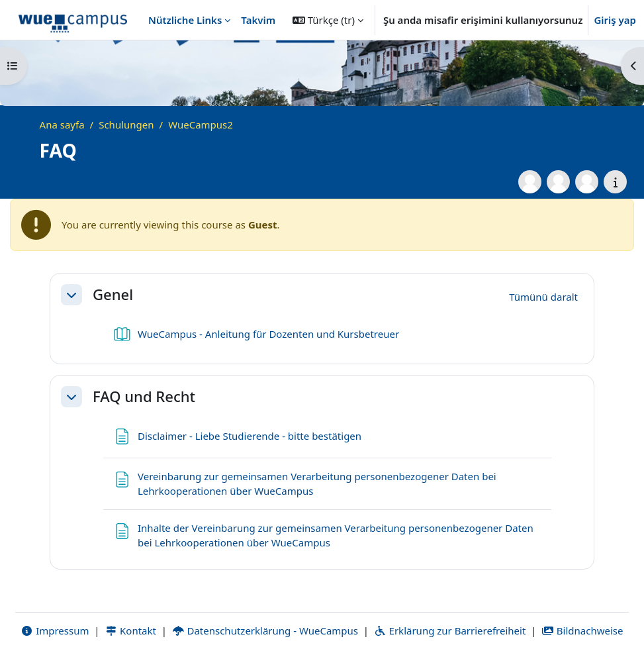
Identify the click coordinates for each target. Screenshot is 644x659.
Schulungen (126, 125)
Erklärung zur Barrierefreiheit (450, 631)
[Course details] (615, 182)
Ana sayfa (62, 125)
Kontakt (130, 631)
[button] (328, 20)
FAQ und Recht (144, 396)
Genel (113, 294)
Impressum (55, 631)
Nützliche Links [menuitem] (185, 20)
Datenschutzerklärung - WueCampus (265, 631)
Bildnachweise (582, 631)
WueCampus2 (201, 125)
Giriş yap (615, 20)
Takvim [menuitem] (258, 20)
